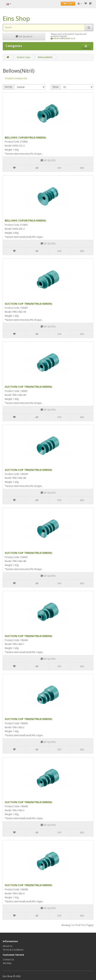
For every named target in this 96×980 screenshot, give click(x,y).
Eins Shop (16, 18)
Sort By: (9, 87)
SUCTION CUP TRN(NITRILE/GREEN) (28, 304)
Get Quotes (24, 36)
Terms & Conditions (13, 950)
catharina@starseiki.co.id (63, 38)
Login (68, 4)
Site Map (7, 963)
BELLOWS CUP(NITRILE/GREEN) (25, 137)
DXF (59, 168)
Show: (56, 87)
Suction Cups (24, 57)
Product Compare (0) (16, 78)
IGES (82, 168)
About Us (8, 946)
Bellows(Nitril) (45, 57)
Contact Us (8, 960)
